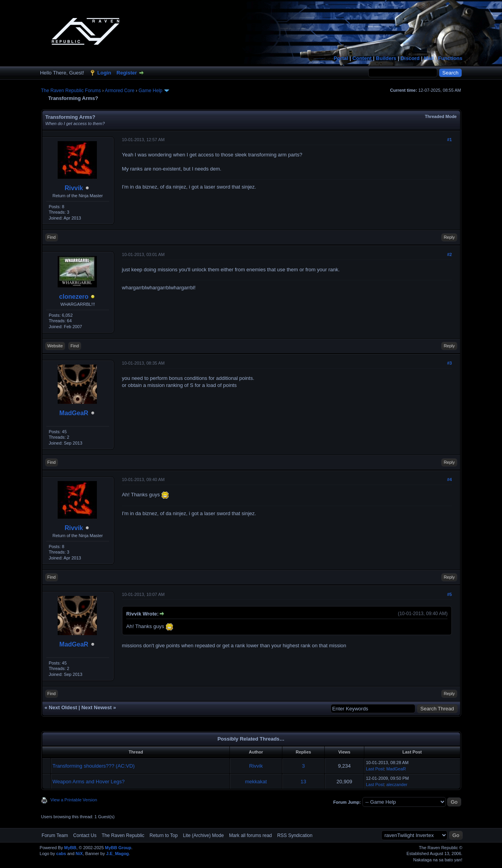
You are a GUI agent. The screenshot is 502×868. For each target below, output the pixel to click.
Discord (410, 58)
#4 (449, 479)
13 (303, 782)
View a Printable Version (74, 800)
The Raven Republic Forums (71, 91)
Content (362, 58)
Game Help (150, 91)
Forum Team (55, 835)
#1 (449, 140)
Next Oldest (63, 707)
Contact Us (85, 835)
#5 (449, 594)
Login (104, 73)
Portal (341, 58)
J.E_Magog (118, 853)
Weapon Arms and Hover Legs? (89, 782)
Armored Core (119, 91)
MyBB (70, 848)
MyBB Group (118, 848)
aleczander (397, 784)
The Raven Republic (123, 835)
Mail (429, 58)
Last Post (375, 769)
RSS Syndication (295, 835)
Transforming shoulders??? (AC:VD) (94, 766)
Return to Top (164, 835)
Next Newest (96, 707)
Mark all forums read (250, 835)
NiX (79, 853)
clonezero (74, 297)
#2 (449, 254)
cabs (61, 853)
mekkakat (256, 782)
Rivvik (74, 188)
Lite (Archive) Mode (204, 835)
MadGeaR (74, 413)
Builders (386, 58)
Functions (450, 58)
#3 (449, 363)
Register (127, 73)
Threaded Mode (441, 116)
